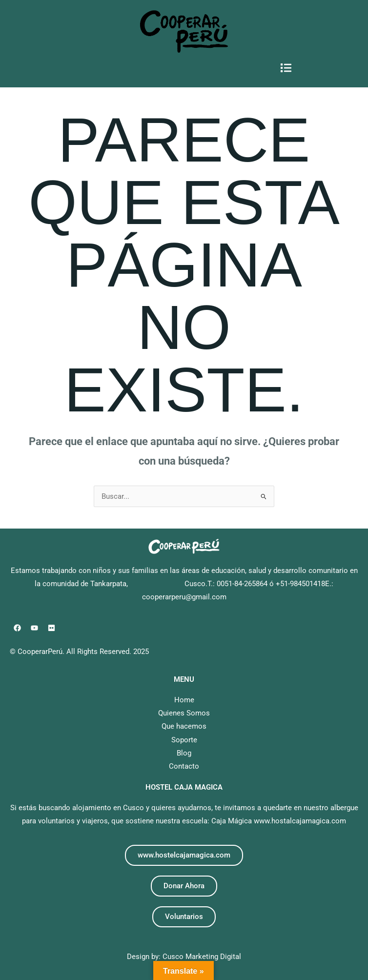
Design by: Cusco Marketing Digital (184, 957)
